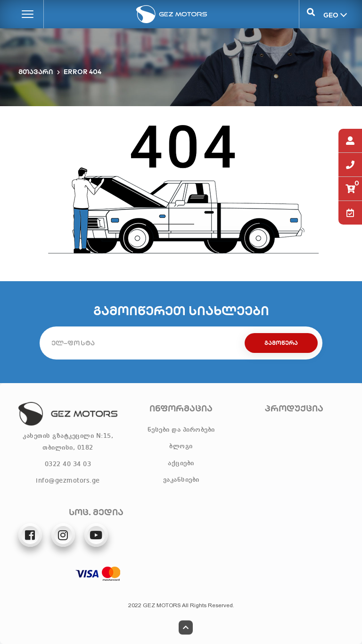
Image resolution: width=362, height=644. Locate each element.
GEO (330, 15)
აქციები (181, 463)
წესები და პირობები (181, 430)
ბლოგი (181, 446)
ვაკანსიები (181, 480)
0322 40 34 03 (68, 464)
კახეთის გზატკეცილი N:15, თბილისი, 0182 (68, 442)
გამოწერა (281, 343)
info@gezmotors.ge (68, 481)
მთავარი (36, 72)
